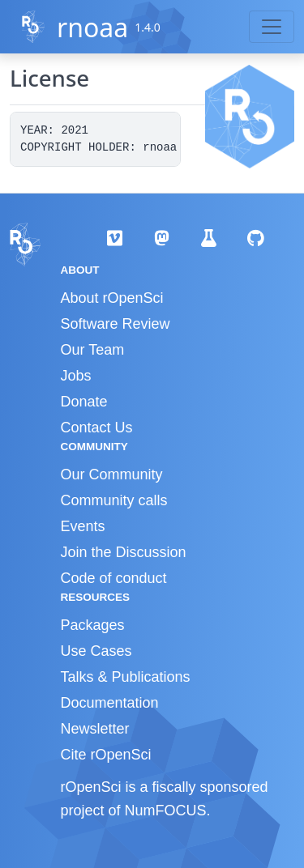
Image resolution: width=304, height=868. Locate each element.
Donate (84, 402)
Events (83, 526)
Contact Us (97, 428)
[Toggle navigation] (272, 27)
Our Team (93, 350)
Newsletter (95, 729)
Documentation (110, 703)
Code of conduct (114, 578)
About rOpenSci (112, 298)
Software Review (116, 324)
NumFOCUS (166, 811)
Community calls (114, 500)
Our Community (112, 474)
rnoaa (92, 27)
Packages (93, 625)
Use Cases (96, 651)
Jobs (76, 376)
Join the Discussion (124, 552)
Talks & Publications (126, 677)
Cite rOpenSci (106, 755)
